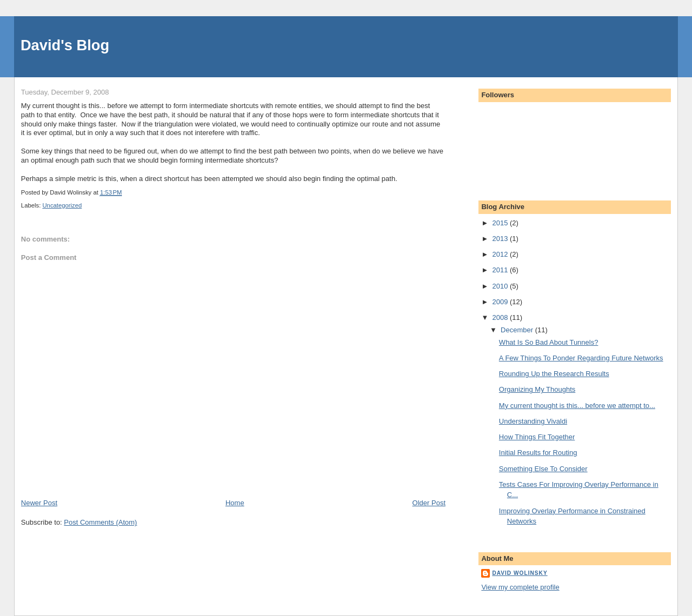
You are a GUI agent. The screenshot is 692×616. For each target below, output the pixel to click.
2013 (501, 239)
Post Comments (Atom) (100, 522)
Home (235, 503)
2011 (501, 270)
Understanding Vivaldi (533, 421)
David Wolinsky (520, 573)
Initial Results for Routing (538, 453)
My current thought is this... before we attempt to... (577, 406)
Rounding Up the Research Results (554, 374)
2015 (501, 223)
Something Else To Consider (543, 469)
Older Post (429, 503)
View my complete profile (520, 587)
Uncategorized (62, 205)
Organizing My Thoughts (537, 389)
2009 (501, 302)
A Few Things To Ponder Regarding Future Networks (581, 358)
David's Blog (65, 45)
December (518, 330)
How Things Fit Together (537, 437)
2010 (501, 286)
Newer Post (39, 503)
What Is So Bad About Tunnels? (549, 342)
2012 (501, 254)
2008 (501, 317)
